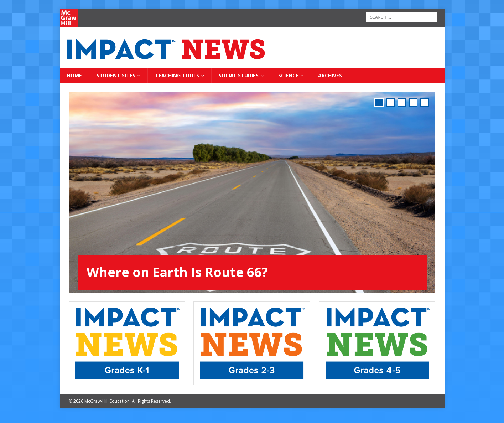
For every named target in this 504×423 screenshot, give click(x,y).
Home (74, 75)
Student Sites (116, 75)
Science (288, 75)
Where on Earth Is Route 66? (177, 272)
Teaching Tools (177, 75)
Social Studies (239, 75)
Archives (330, 75)
